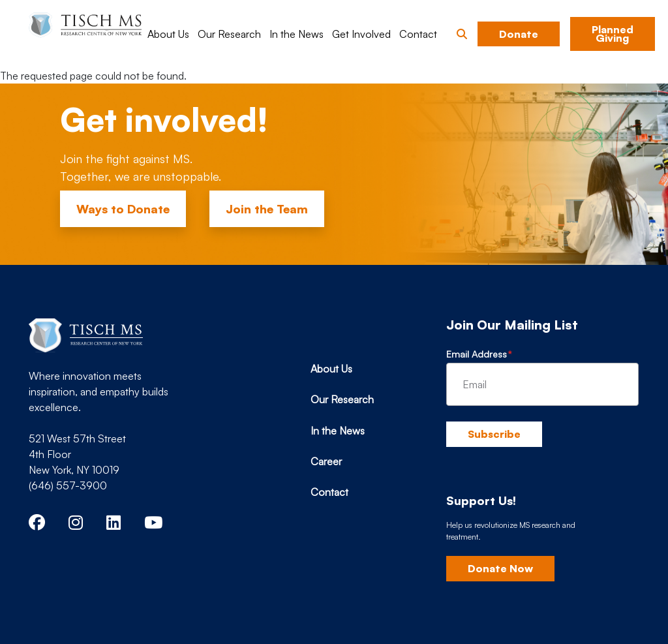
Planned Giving (613, 34)
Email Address (477, 354)
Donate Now (500, 568)
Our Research (229, 34)
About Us (168, 34)
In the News (296, 34)
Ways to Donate (123, 209)
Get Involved (361, 34)
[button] (462, 34)
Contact (418, 34)
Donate (519, 34)
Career (326, 461)
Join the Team (267, 209)
